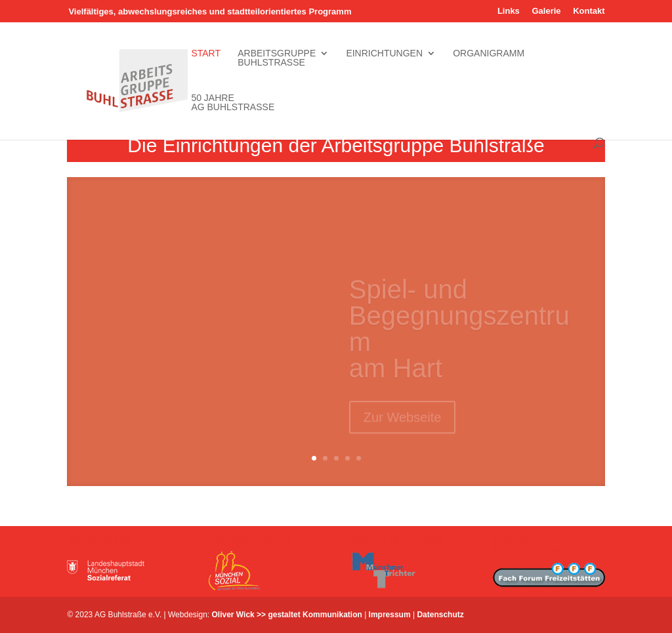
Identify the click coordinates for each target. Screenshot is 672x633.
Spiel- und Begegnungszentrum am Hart (459, 335)
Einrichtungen (384, 58)
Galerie (546, 11)
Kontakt (589, 11)
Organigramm (489, 58)
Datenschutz (440, 615)
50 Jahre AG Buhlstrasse (233, 103)
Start (206, 58)
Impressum (390, 615)
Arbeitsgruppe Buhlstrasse (277, 58)
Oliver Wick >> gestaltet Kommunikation (287, 615)
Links (509, 11)
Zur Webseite (403, 423)
